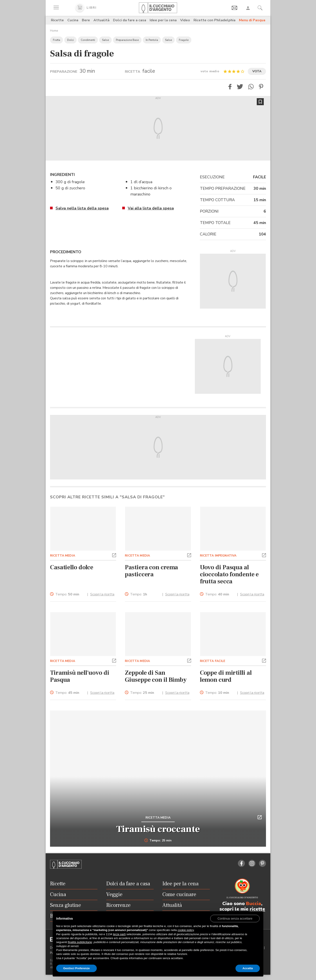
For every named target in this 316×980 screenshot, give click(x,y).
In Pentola (152, 40)
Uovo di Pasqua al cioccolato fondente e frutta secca (229, 574)
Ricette (57, 20)
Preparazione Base (127, 40)
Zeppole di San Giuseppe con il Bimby (156, 676)
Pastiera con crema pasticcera (151, 571)
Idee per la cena (163, 20)
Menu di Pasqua (252, 20)
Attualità (101, 20)
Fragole (184, 40)
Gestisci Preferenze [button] (76, 968)
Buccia (254, 904)
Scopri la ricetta (102, 594)
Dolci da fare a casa (130, 20)
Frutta (57, 40)
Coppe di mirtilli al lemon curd (226, 676)
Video (185, 20)
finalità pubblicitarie (80, 942)
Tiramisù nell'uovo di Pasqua (80, 676)
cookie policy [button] (186, 930)
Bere (86, 20)
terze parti (119, 934)
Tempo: (67, 594)
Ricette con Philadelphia (215, 20)
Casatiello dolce (72, 567)
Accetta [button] (248, 968)
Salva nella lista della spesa (82, 208)
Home (54, 31)
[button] (230, 87)
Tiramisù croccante (158, 829)
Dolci (70, 40)
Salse (105, 40)
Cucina (73, 20)
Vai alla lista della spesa (151, 208)
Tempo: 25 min (158, 841)
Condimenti (88, 40)
